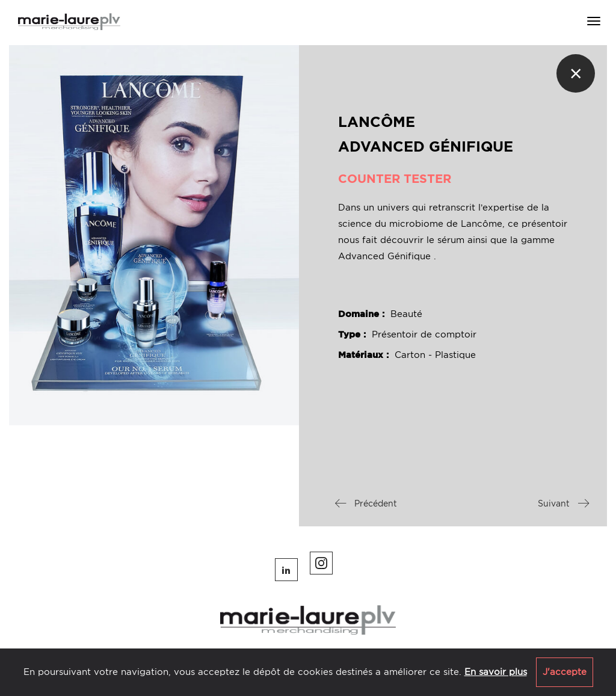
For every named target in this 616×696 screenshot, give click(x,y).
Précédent (366, 504)
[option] (154, 235)
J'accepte (565, 672)
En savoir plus (496, 672)
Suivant (563, 504)
